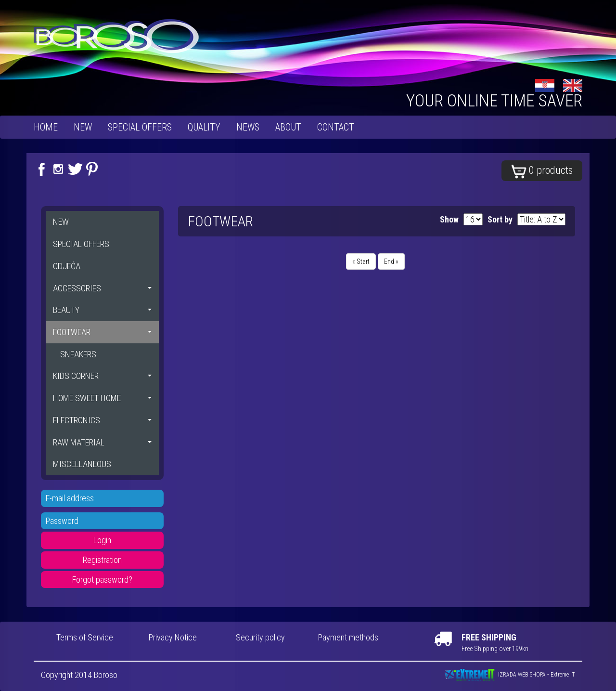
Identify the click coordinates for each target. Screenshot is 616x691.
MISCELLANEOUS (82, 464)
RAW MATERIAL (102, 442)
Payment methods (348, 637)
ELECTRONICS (102, 420)
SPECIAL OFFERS (140, 127)
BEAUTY (102, 310)
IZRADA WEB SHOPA (522, 675)
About (288, 127)
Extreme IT (563, 675)
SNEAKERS (78, 354)
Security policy (260, 637)
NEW (83, 127)
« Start (361, 261)
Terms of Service (85, 637)
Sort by (500, 219)
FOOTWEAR (102, 332)
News (248, 127)
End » (391, 261)
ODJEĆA (67, 266)
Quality (204, 127)
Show (449, 219)
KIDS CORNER (102, 376)
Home (46, 127)
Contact (336, 127)
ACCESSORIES (102, 288)
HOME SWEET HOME (102, 398)
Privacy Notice (173, 637)
